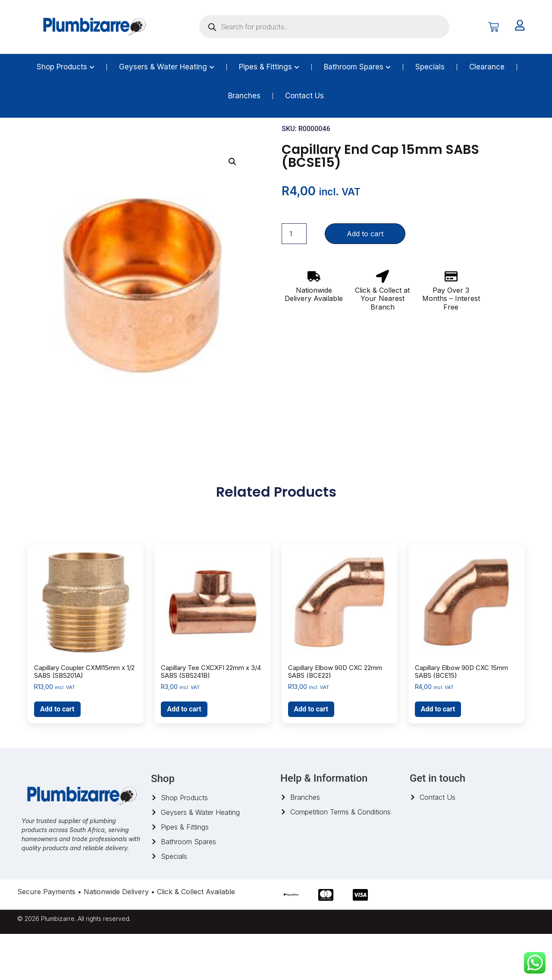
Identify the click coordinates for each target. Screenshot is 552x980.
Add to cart (365, 280)
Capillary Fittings (147, 139)
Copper (107, 139)
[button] (232, 208)
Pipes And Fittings (66, 139)
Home (26, 139)
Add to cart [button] (57, 756)
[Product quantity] (294, 280)
